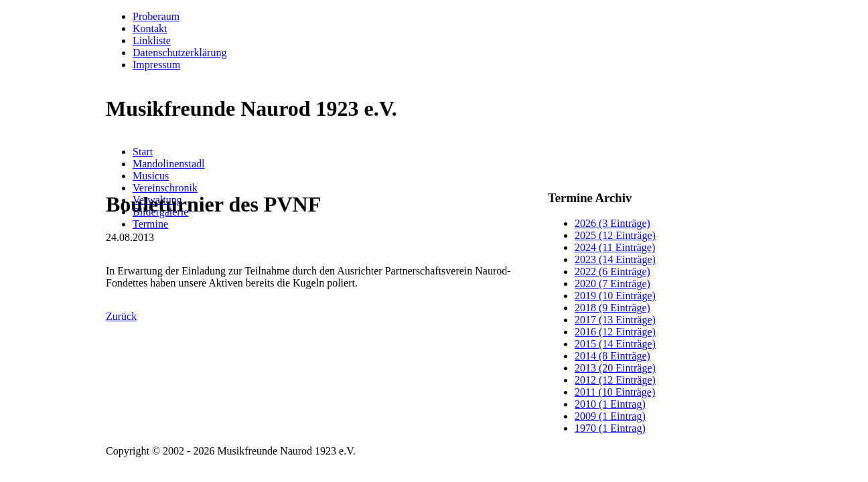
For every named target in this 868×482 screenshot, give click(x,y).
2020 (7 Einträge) (612, 284)
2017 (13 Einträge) (615, 320)
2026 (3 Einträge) (612, 223)
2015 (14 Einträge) (615, 344)
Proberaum (156, 16)
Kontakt (150, 28)
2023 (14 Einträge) (615, 259)
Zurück (121, 316)
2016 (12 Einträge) (615, 332)
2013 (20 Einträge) (615, 368)
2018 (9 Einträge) (612, 308)
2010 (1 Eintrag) (610, 404)
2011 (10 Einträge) (615, 392)
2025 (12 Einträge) (615, 235)
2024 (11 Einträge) (615, 247)
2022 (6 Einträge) (612, 271)
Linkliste (152, 41)
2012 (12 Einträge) (615, 380)
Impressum (156, 65)
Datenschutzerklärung (179, 53)
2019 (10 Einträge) (615, 296)
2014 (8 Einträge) (612, 356)
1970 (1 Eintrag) (610, 428)
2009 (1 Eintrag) (610, 416)
